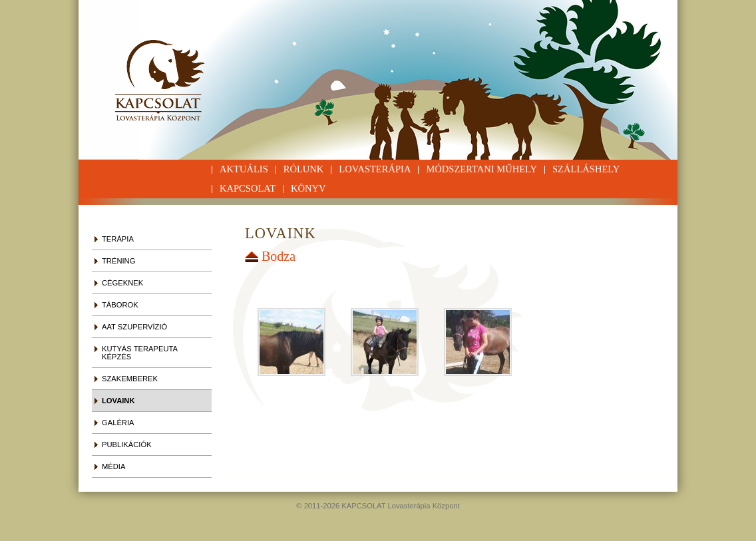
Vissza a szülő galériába (253, 257)
